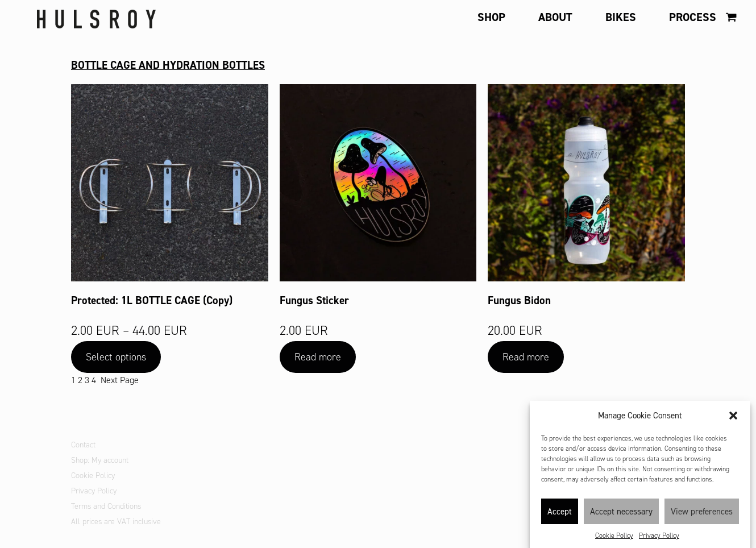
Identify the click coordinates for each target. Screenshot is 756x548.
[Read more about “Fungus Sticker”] (318, 357)
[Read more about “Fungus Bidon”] (526, 357)
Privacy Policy (659, 541)
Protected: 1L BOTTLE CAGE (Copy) (152, 300)
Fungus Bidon (519, 300)
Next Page (120, 380)
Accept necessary (621, 517)
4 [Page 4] (94, 380)
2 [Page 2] (80, 380)
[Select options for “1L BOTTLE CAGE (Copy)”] (116, 357)
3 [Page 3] (87, 380)
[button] (733, 421)
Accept (560, 517)
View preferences (702, 517)
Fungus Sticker (314, 300)
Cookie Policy (614, 541)
